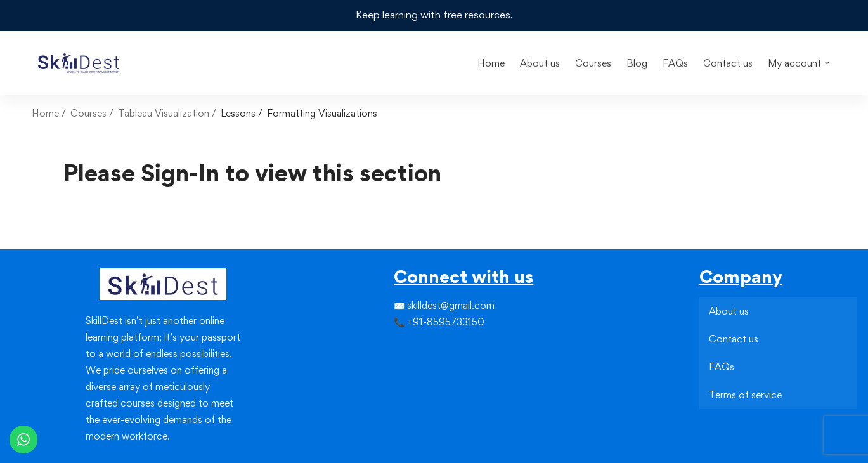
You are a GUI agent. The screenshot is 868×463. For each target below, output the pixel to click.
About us (729, 310)
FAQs (722, 366)
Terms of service (745, 394)
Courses (88, 113)
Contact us (734, 338)
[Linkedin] (424, 348)
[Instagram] (414, 348)
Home (45, 113)
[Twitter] (404, 348)
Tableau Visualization (164, 113)
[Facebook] (394, 348)
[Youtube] (424, 370)
